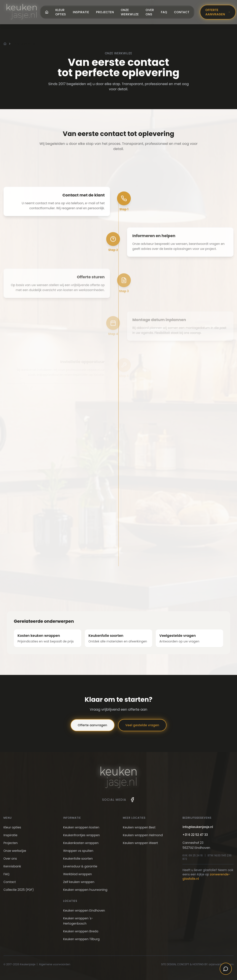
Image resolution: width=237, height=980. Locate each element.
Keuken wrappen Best (139, 827)
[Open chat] (226, 969)
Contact (182, 12)
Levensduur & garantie (80, 866)
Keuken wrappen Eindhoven (84, 910)
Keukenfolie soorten (78, 859)
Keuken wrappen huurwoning (85, 890)
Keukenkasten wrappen (81, 843)
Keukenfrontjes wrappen (82, 835)
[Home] (5, 44)
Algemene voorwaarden (55, 964)
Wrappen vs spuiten (78, 851)
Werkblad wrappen (78, 874)
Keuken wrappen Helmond (143, 835)
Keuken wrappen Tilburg (81, 939)
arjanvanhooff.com (221, 964)
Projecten (105, 12)
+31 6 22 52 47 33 (195, 835)
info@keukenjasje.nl (198, 827)
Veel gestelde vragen (142, 725)
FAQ (164, 12)
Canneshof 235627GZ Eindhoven (196, 845)
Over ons (150, 12)
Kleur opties (61, 12)
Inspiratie (81, 12)
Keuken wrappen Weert (140, 843)
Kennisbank (12, 866)
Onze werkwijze (130, 12)
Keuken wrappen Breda (81, 931)
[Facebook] (132, 800)
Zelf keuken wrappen (79, 882)
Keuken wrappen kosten (81, 827)
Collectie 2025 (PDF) (19, 890)
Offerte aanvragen (218, 12)
